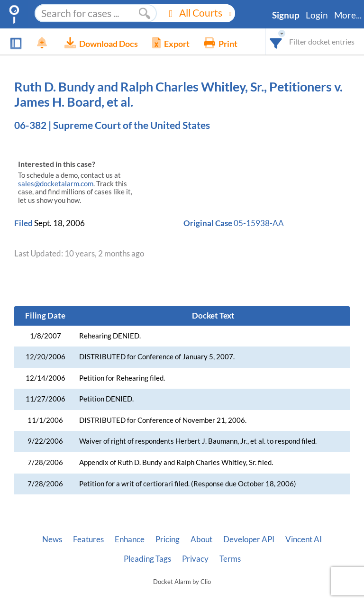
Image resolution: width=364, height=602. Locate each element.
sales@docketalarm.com (56, 184)
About (201, 539)
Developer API (249, 539)
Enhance (130, 539)
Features (88, 539)
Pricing (168, 539)
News (52, 539)
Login (317, 15)
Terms (230, 559)
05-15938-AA (259, 223)
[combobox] (276, 41)
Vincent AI (304, 539)
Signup (286, 15)
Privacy (195, 559)
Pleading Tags (147, 559)
